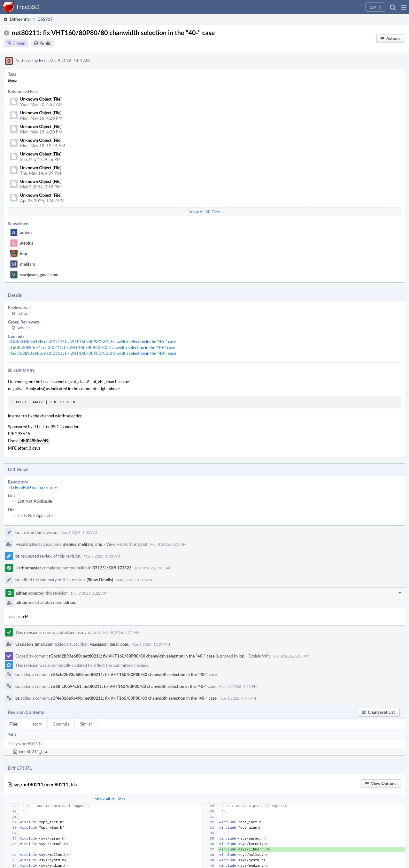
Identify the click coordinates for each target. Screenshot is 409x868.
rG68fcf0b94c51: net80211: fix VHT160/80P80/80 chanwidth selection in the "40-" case (92, 347)
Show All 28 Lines (110, 799)
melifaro (28, 264)
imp (24, 254)
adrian (26, 232)
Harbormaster (28, 568)
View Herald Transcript (127, 544)
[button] (404, 7)
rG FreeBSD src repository (33, 487)
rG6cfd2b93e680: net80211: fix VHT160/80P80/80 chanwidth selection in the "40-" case (93, 353)
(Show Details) (100, 580)
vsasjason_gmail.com (39, 275)
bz (41, 61)
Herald (22, 544)
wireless (25, 328)
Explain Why (259, 656)
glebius (27, 243)
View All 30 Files (205, 212)
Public (45, 43)
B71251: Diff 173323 (112, 568)
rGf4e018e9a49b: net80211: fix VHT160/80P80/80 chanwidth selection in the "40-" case (93, 342)
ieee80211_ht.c (33, 751)
